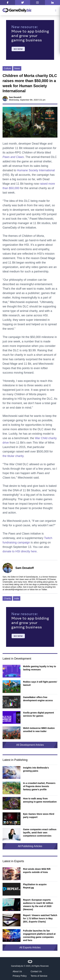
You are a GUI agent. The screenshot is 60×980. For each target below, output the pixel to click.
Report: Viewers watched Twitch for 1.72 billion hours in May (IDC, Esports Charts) (40, 918)
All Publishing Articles (30, 846)
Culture (7, 68)
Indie (17, 598)
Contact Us (36, 971)
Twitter (44, 590)
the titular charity (13, 456)
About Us (17, 971)
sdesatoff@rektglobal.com (16, 590)
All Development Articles (30, 745)
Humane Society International (36, 170)
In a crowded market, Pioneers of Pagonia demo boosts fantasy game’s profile (39, 786)
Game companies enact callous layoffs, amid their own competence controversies (40, 833)
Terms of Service (39, 976)
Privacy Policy (20, 976)
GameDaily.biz (17, 966)
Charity (7, 598)
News (17, 68)
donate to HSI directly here (20, 551)
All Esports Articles (30, 947)
